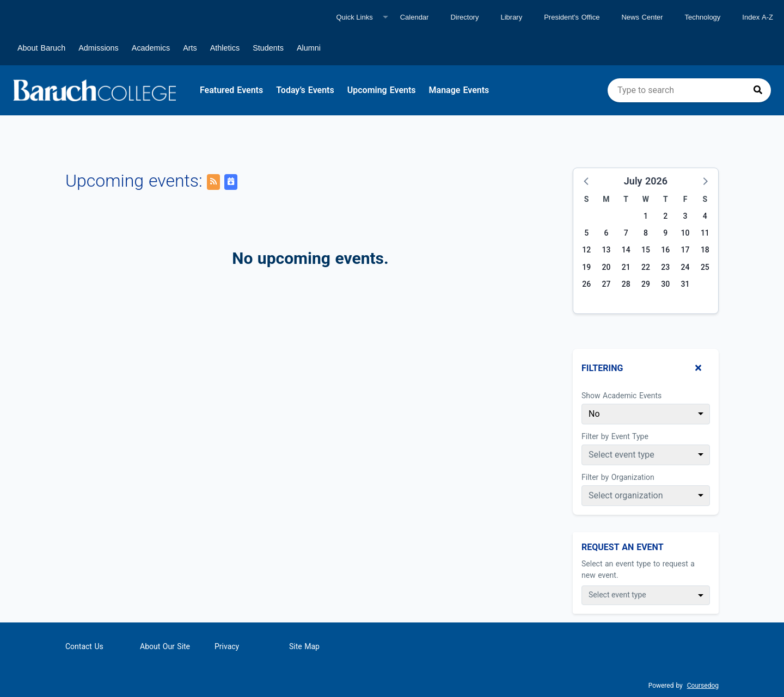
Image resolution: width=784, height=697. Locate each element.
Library (511, 17)
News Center (642, 17)
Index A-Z (758, 17)
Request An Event (623, 547)
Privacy (227, 646)
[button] (587, 181)
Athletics (225, 48)
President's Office (572, 17)
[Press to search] (758, 90)
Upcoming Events (382, 90)
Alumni (309, 48)
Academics (151, 48)
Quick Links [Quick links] (354, 17)
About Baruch (41, 48)
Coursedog (703, 686)
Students (268, 48)
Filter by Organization (618, 477)
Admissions (99, 48)
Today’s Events (305, 90)
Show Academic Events (621, 396)
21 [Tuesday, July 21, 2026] (626, 267)
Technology (703, 17)
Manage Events (459, 90)
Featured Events (231, 90)
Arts (190, 48)
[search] (689, 90)
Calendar (415, 17)
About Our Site (165, 646)
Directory (464, 17)
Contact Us (84, 646)
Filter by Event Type (615, 436)
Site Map (304, 646)
